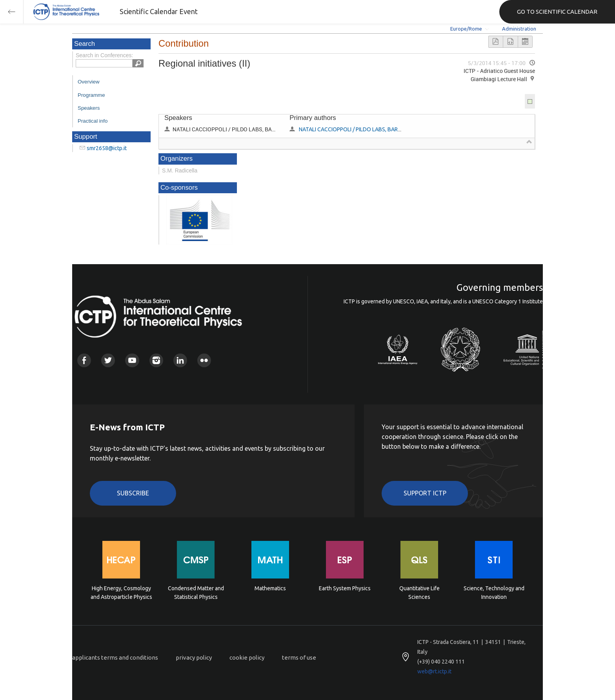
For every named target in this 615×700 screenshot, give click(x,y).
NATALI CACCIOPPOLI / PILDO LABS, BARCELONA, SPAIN (367, 129)
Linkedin (180, 360)
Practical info (93, 121)
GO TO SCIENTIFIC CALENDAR (557, 12)
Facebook (84, 360)
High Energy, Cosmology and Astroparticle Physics (121, 593)
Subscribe (133, 493)
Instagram (156, 360)
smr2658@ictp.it (107, 148)
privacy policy (194, 657)
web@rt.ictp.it (434, 671)
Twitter (108, 360)
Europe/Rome (466, 29)
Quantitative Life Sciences (419, 593)
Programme (91, 95)
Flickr (204, 360)
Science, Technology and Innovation (494, 593)
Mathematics (270, 588)
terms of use (299, 657)
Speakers (89, 108)
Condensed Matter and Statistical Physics (196, 593)
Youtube (132, 360)
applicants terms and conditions (115, 657)
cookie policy (247, 657)
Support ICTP (425, 493)
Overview (89, 82)
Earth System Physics (345, 588)
